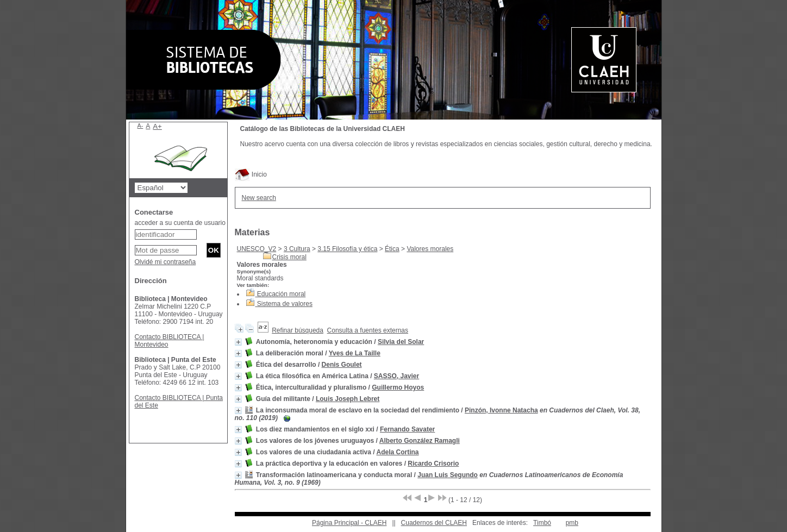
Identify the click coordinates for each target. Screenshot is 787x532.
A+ (157, 126)
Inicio (251, 174)
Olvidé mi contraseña (165, 262)
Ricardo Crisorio (433, 464)
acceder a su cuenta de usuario (180, 223)
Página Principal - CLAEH (349, 523)
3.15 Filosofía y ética (347, 249)
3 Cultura (297, 249)
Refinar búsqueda (298, 330)
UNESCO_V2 (257, 249)
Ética (392, 249)
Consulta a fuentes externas (368, 330)
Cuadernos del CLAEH (434, 523)
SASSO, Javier (396, 376)
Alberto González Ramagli (420, 441)
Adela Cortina (398, 452)
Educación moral (281, 294)
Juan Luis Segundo (448, 475)
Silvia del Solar (401, 342)
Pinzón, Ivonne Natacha (501, 410)
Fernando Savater (407, 429)
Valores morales (430, 249)
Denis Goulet (342, 365)
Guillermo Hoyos (398, 387)
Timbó (542, 523)
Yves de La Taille (355, 353)
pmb (572, 523)
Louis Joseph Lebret (348, 399)
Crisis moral (289, 257)
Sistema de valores (285, 304)
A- (140, 126)
